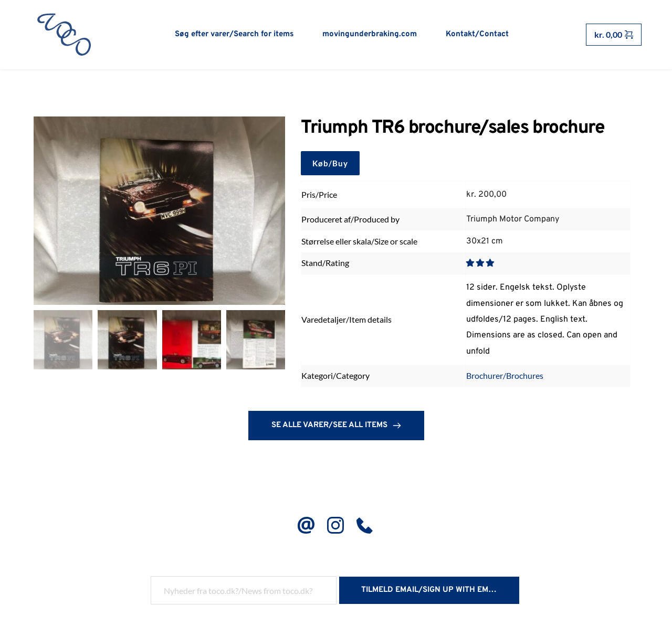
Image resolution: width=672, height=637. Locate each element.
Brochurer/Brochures (505, 376)
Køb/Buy (330, 164)
